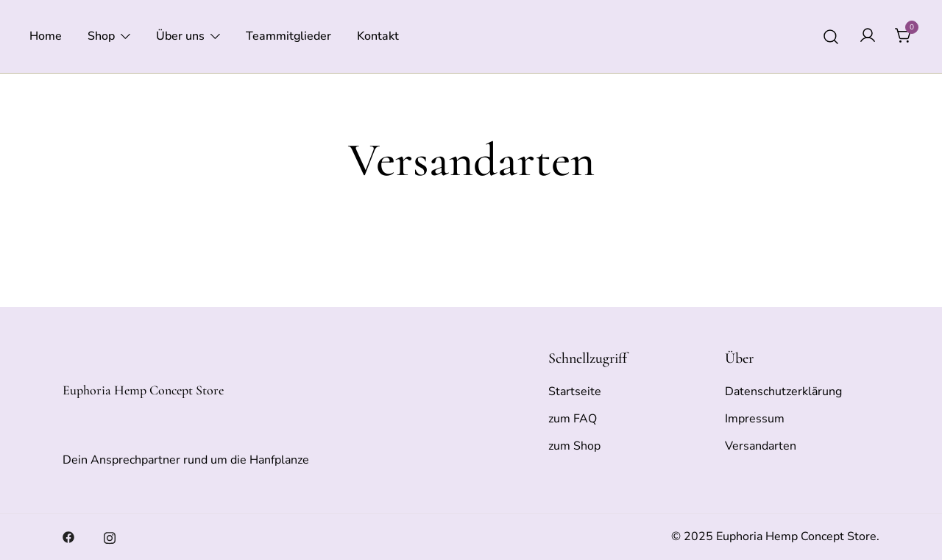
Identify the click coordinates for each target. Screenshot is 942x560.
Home (46, 36)
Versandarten (761, 446)
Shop (101, 36)
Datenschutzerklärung (783, 391)
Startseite (575, 391)
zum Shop (574, 446)
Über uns (180, 36)
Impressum (755, 419)
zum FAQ (573, 419)
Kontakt (378, 36)
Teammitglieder (288, 36)
